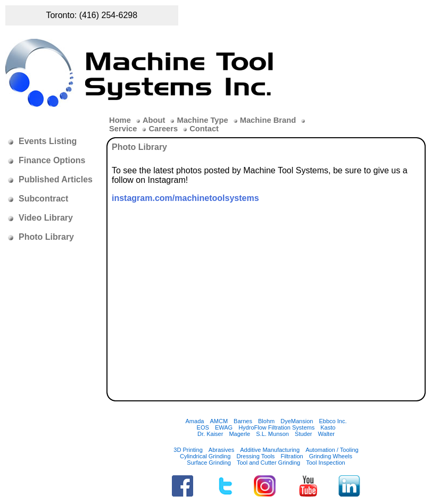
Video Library (46, 218)
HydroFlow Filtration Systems (276, 427)
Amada (195, 421)
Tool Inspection (325, 463)
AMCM (219, 421)
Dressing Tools (255, 456)
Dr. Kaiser (210, 434)
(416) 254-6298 (108, 15)
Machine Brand (268, 120)
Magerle (239, 434)
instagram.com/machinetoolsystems (185, 198)
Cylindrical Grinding (205, 456)
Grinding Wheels (331, 456)
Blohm (266, 421)
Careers (163, 129)
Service (123, 129)
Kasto (328, 427)
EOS (203, 427)
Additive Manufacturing (270, 450)
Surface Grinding (209, 463)
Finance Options (52, 160)
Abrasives (221, 450)
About (154, 120)
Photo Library (46, 237)
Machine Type (202, 120)
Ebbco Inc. (333, 421)
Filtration (292, 456)
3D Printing (188, 450)
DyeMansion (297, 421)
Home (120, 120)
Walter (326, 434)
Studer (303, 434)
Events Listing (48, 141)
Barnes (243, 421)
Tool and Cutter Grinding (268, 463)
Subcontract (43, 199)
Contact (204, 129)
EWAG (224, 427)
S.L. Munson (272, 434)
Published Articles (56, 179)
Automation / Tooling (332, 450)
